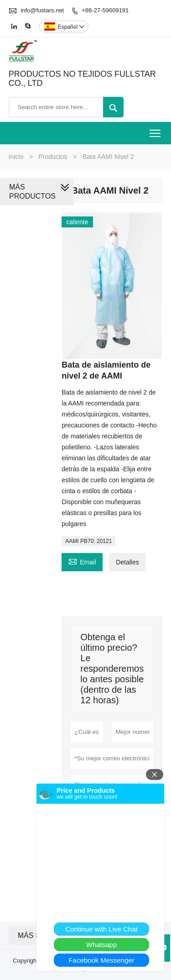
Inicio (16, 157)
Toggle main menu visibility (156, 130)
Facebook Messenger (101, 960)
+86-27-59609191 (105, 10)
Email (82, 561)
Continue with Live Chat (101, 929)
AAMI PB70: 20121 (88, 541)
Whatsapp (102, 945)
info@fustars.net (42, 10)
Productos (53, 157)
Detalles (127, 562)
